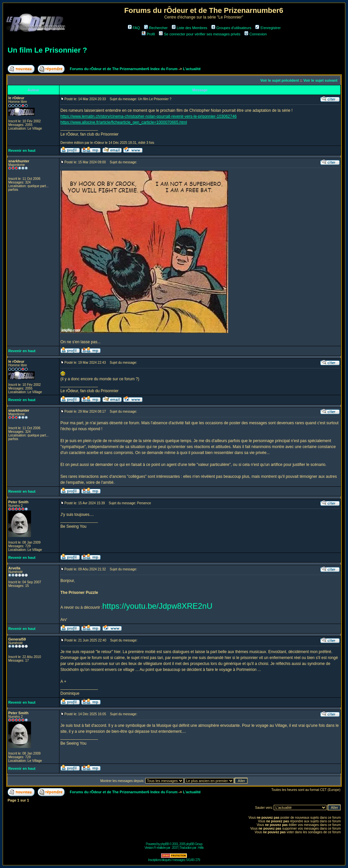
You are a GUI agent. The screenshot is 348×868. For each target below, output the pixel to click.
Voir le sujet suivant (320, 80)
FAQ (134, 28)
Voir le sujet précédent (279, 80)
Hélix (201, 848)
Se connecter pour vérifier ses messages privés (200, 34)
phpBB (165, 844)
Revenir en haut (22, 150)
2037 (175, 848)
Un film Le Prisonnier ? (47, 50)
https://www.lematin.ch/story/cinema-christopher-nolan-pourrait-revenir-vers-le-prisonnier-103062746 (149, 116)
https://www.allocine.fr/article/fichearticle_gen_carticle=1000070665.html (124, 122)
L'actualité (192, 69)
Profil (148, 34)
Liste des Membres (190, 28)
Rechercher (156, 28)
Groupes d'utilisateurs (231, 28)
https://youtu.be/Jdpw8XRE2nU (157, 606)
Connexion (256, 34)
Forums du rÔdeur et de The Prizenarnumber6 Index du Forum (123, 69)
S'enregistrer (268, 28)
